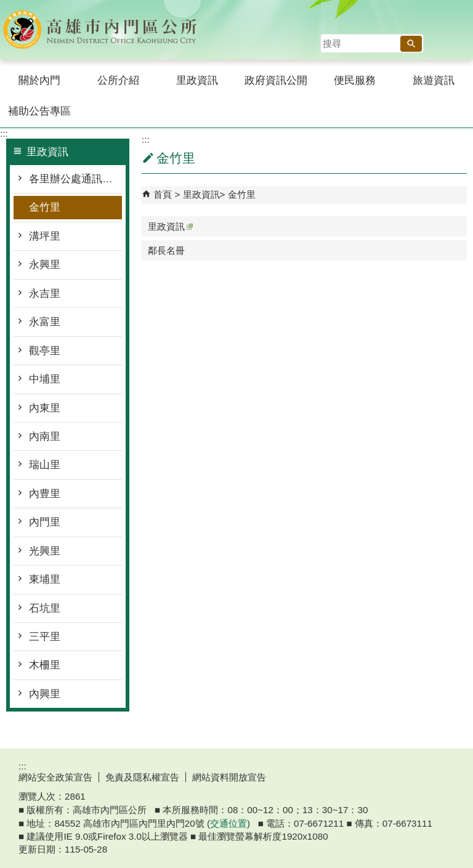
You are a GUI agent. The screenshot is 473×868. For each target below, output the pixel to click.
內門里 (45, 522)
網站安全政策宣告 (55, 777)
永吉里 (45, 294)
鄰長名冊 (166, 250)
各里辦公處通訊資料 (75, 179)
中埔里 (45, 379)
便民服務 (355, 80)
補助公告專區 (39, 111)
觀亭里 (45, 351)
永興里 (45, 265)
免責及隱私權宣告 (142, 777)
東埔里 (45, 579)
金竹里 (45, 207)
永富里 (45, 322)
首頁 (163, 194)
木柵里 (45, 665)
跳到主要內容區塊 (6, 6)
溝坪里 (45, 236)
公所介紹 (118, 80)
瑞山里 (45, 465)
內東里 (45, 408)
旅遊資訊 (434, 80)
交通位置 (228, 823)
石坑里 (45, 608)
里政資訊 (197, 80)
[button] (411, 44)
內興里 (45, 694)
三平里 (45, 637)
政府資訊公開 (276, 80)
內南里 (45, 436)
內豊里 (45, 494)
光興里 (45, 551)
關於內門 (39, 80)
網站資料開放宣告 (229, 777)
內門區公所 (104, 30)
